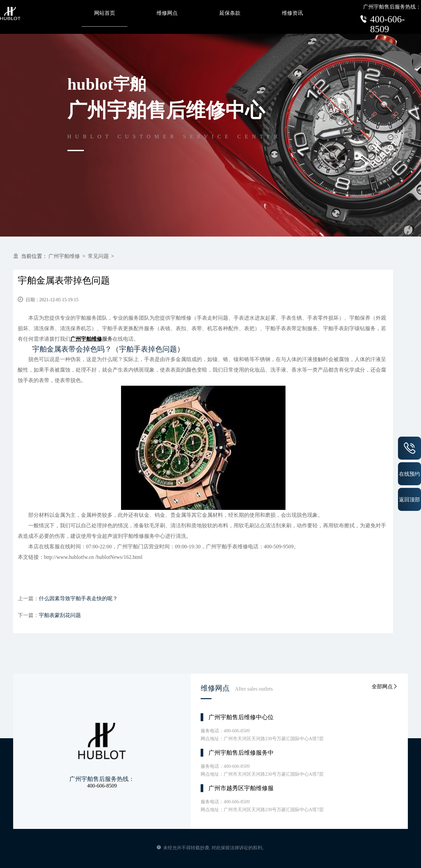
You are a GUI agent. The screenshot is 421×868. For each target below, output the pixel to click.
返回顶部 (409, 499)
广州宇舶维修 (64, 256)
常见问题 (98, 256)
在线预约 (409, 474)
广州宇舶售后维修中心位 (241, 717)
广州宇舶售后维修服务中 (241, 753)
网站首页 (105, 13)
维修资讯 (292, 13)
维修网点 (167, 13)
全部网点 (385, 686)
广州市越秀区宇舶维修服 (241, 788)
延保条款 (230, 13)
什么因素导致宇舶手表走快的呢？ (78, 598)
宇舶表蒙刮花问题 (60, 615)
